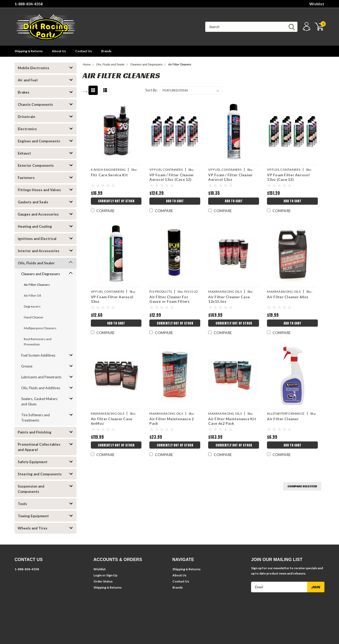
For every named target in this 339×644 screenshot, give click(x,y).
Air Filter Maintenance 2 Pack (171, 421)
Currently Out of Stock (116, 202)
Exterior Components (36, 165)
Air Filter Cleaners (37, 285)
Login (98, 575)
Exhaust (24, 153)
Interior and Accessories (39, 251)
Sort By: (151, 90)
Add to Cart (175, 202)
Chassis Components (35, 104)
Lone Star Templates (131, 620)
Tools (22, 504)
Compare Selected (302, 486)
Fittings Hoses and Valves (39, 190)
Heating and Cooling (35, 226)
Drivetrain (26, 117)
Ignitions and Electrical (37, 239)
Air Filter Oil (32, 295)
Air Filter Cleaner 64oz (288, 297)
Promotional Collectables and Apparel (39, 447)
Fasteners (26, 178)
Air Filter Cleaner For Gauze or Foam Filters (169, 299)
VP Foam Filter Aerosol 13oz (112, 299)
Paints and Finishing (35, 432)
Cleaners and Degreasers (41, 274)
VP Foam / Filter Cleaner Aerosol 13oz (230, 177)
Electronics (27, 129)
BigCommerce (89, 620)
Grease (27, 366)
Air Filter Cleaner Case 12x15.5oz (229, 299)
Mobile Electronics (34, 68)
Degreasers (32, 306)
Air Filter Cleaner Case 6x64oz (111, 421)
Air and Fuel (28, 80)
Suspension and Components (31, 489)
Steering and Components (40, 474)
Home (87, 65)
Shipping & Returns (29, 51)
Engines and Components (39, 141)
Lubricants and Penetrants (41, 377)
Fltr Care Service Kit (109, 175)
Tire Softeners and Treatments (35, 418)
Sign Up (112, 575)
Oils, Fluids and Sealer (36, 263)
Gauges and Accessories (38, 214)
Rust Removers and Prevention (38, 342)
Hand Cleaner (34, 317)
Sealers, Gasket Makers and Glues (39, 401)
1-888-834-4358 (29, 4)
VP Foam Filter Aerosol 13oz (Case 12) (288, 177)
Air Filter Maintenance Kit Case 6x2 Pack (232, 421)
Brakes (24, 92)
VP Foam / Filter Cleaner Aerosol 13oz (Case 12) (172, 177)
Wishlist (317, 4)
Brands (106, 51)
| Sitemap (56, 620)
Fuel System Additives (38, 355)
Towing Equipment (33, 516)
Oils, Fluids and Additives (41, 388)
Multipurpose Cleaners (40, 328)
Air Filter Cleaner (283, 419)
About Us (59, 51)
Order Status (103, 581)
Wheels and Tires (33, 528)
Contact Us (84, 51)
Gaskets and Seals (33, 202)
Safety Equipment (33, 462)
